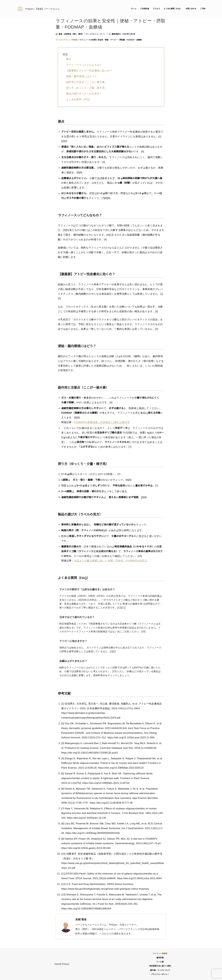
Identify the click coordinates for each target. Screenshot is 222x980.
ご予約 (203, 9)
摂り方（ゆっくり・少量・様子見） (87, 88)
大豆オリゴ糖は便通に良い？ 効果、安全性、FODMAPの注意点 (110, 561)
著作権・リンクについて (160, 970)
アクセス (156, 9)
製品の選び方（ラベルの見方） (84, 94)
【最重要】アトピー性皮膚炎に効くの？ (89, 71)
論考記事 (160, 958)
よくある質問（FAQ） (173, 9)
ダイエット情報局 (160, 954)
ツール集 (160, 962)
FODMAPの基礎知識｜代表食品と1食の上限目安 (102, 422)
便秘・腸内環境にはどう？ (81, 76)
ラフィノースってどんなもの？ (84, 65)
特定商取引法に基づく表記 (160, 966)
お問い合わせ (191, 9)
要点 (69, 59)
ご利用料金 (145, 9)
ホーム (134, 9)
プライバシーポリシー (160, 974)
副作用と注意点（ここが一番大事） (87, 82)
